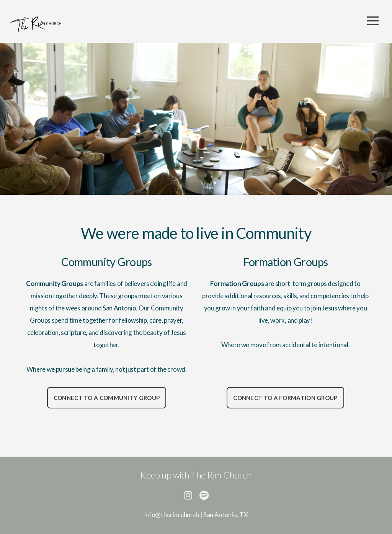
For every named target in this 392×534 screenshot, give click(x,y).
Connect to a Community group (107, 398)
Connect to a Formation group (285, 398)
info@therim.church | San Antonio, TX (196, 515)
